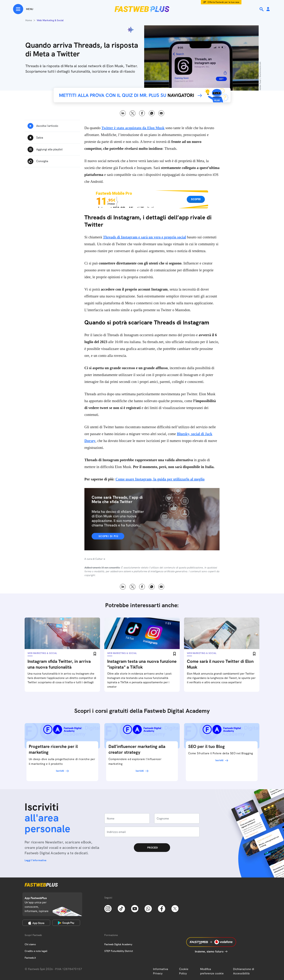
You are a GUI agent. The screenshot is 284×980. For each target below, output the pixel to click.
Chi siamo (30, 944)
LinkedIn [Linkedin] (123, 113)
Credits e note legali (36, 951)
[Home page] (142, 9)
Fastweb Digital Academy (118, 944)
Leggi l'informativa (35, 860)
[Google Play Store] (66, 923)
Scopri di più (108, 536)
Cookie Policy (184, 971)
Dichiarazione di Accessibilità (244, 971)
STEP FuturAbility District (119, 951)
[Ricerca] (262, 9)
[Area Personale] (268, 9)
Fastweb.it (30, 958)
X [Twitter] (132, 113)
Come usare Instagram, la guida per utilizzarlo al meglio (160, 479)
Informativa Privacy (161, 971)
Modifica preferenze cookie (212, 971)
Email (161, 113)
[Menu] (23, 9)
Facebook (142, 113)
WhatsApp (152, 113)
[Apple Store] (36, 923)
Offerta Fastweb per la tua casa (223, 2)
